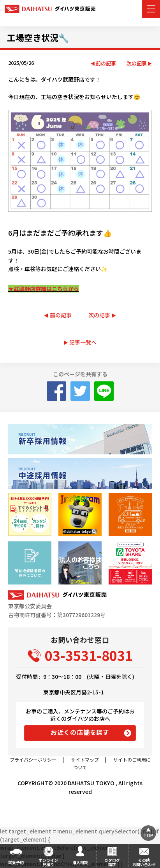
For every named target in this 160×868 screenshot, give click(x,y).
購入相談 (80, 862)
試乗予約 (16, 862)
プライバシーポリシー (33, 759)
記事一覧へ (83, 342)
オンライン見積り (48, 862)
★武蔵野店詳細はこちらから (44, 289)
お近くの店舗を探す (80, 732)
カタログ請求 (112, 862)
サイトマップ (85, 759)
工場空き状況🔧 (38, 37)
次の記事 (137, 63)
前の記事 (106, 63)
